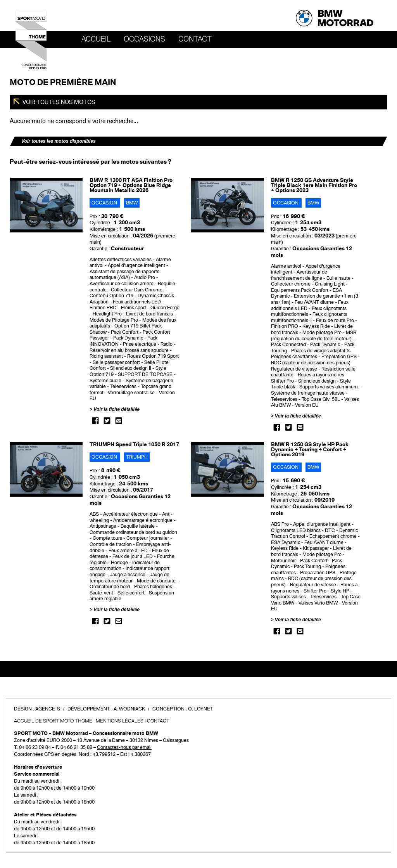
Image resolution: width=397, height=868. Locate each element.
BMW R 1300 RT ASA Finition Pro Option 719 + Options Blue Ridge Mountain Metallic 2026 (131, 185)
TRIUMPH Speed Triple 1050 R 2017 (134, 444)
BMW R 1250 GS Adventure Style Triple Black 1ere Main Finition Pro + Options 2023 (314, 185)
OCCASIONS (144, 39)
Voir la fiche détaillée (117, 409)
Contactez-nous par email (124, 747)
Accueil (96, 39)
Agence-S (48, 709)
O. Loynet (201, 709)
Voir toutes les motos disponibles (59, 141)
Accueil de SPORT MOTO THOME (53, 721)
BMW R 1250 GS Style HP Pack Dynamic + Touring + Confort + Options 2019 (310, 450)
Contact (195, 39)
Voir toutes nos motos (58, 102)
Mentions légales (120, 721)
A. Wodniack (129, 709)
